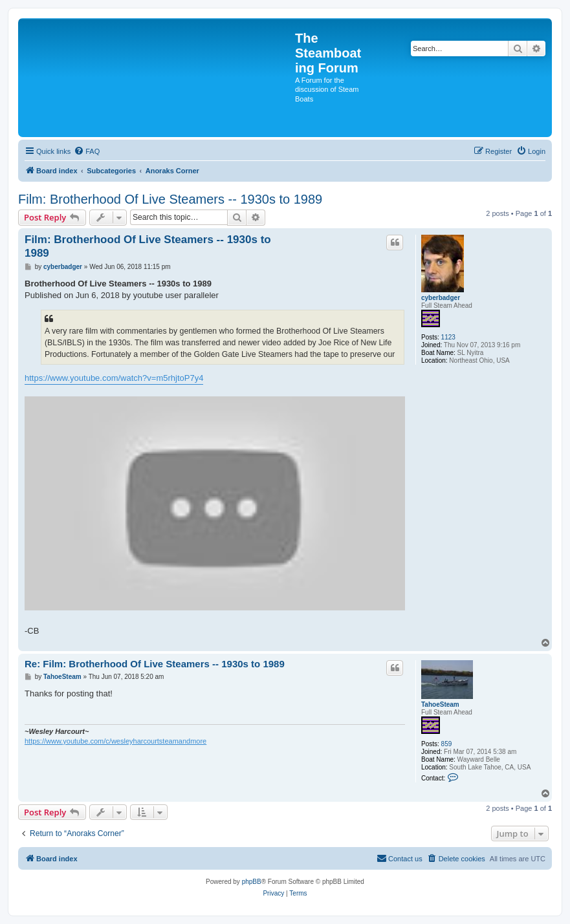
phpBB (252, 882)
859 (447, 744)
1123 (448, 337)
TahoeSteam (440, 704)
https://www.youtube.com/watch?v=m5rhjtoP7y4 (114, 378)
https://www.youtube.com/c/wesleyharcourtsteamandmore (115, 741)
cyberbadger (441, 298)
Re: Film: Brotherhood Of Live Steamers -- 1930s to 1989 (155, 664)
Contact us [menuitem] (400, 858)
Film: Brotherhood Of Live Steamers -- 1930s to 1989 (170, 199)
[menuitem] (87, 151)
